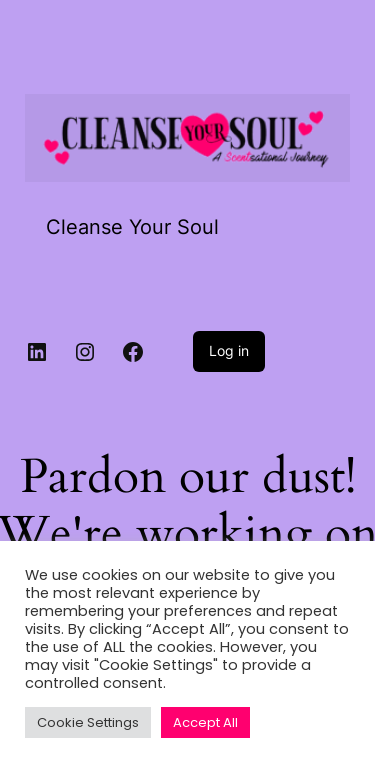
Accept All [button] (205, 722)
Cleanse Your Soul (132, 227)
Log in (229, 350)
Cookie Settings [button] (88, 722)
